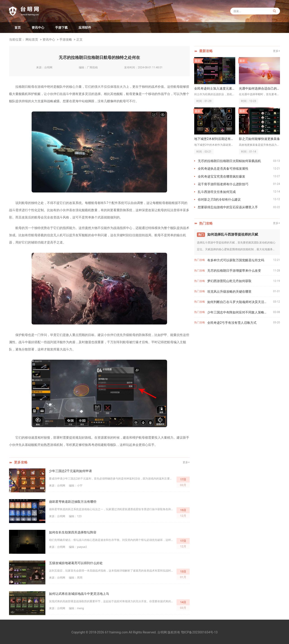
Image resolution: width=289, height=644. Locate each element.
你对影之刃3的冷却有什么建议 (219, 199)
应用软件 (85, 28)
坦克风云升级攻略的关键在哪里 (229, 292)
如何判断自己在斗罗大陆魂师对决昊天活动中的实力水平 (240, 302)
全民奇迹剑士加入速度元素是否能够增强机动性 (215, 88)
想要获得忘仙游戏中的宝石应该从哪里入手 (228, 207)
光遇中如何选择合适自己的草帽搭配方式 (259, 88)
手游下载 (61, 28)
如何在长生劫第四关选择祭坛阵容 (73, 532)
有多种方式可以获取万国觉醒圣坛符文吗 (236, 260)
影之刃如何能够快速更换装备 (259, 139)
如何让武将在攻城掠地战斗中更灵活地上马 (79, 594)
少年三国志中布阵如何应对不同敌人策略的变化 (240, 312)
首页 (18, 28)
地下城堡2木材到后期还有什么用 (215, 139)
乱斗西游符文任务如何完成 (217, 192)
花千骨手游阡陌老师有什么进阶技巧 (223, 184)
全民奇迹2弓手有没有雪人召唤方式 (232, 323)
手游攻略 (66, 39)
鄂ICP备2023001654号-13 (199, 632)
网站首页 (32, 39)
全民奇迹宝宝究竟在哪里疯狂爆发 (221, 176)
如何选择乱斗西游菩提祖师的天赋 (233, 234)
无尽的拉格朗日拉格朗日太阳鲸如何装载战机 (229, 161)
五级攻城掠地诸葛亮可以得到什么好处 (76, 563)
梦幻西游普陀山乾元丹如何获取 (229, 281)
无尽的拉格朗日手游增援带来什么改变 (234, 271)
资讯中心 (38, 28)
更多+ (186, 462)
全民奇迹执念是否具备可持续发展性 (223, 169)
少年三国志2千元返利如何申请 (70, 471)
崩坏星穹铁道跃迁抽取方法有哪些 (73, 502)
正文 (79, 39)
